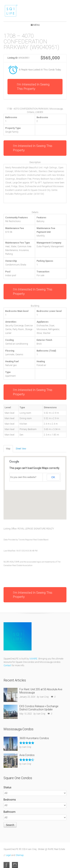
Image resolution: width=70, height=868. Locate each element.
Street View (21, 449)
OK (53, 477)
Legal (8, 855)
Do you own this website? (23, 477)
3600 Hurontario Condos (34, 738)
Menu (36, 25)
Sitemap (20, 855)
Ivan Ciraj (44, 697)
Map (8, 449)
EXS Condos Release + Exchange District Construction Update (39, 708)
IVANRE (33, 659)
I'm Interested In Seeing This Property (33, 87)
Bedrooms (10, 800)
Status (7, 787)
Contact (7, 665)
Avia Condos (27, 755)
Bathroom (10, 812)
